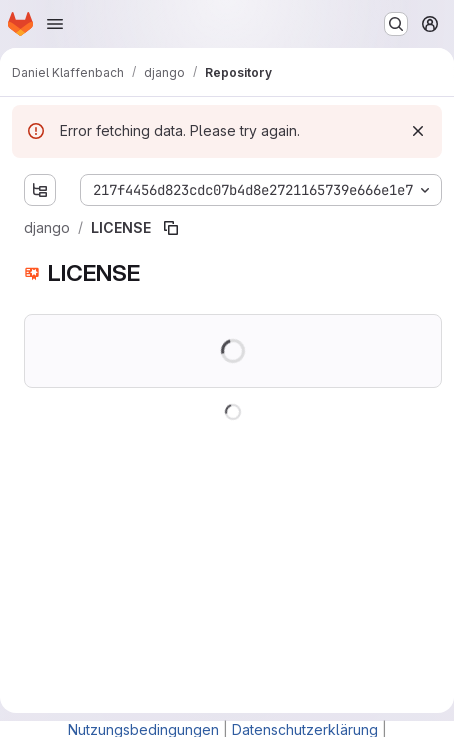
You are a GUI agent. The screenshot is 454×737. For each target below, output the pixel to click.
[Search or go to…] (396, 24)
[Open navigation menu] (55, 24)
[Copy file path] (171, 228)
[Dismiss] (418, 131)
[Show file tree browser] (40, 190)
